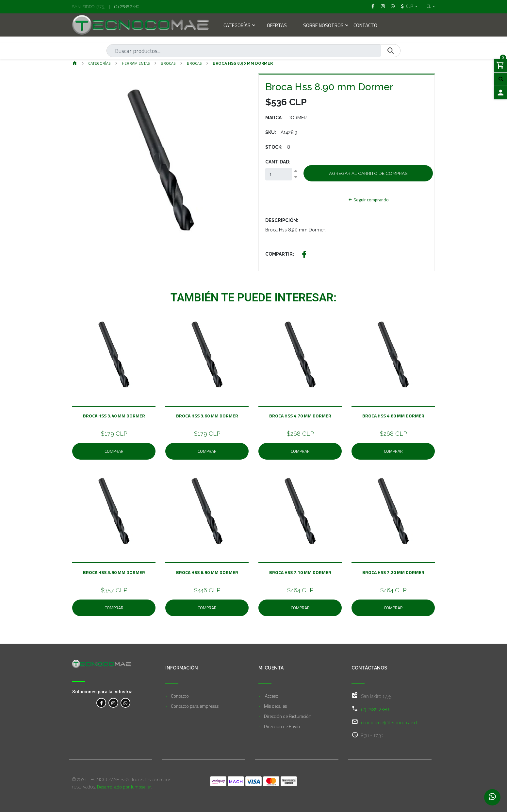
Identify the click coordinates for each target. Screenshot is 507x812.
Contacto (365, 26)
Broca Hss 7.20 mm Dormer (393, 572)
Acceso (271, 696)
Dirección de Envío (282, 726)
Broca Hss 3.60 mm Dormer (207, 416)
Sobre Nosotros (323, 26)
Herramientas (136, 63)
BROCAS (168, 63)
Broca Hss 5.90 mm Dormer (114, 572)
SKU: (271, 132)
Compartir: (280, 254)
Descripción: (282, 220)
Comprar (114, 451)
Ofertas (277, 26)
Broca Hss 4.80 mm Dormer (393, 416)
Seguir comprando (368, 200)
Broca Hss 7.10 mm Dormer (300, 572)
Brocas (194, 63)
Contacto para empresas (195, 706)
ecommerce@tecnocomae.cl (389, 722)
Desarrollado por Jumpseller (124, 787)
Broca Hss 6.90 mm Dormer (207, 572)
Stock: (274, 147)
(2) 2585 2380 (127, 7)
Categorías (237, 26)
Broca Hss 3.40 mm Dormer (114, 416)
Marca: (274, 118)
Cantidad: (278, 162)
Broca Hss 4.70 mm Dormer (300, 416)
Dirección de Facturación (288, 716)
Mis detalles (275, 706)
